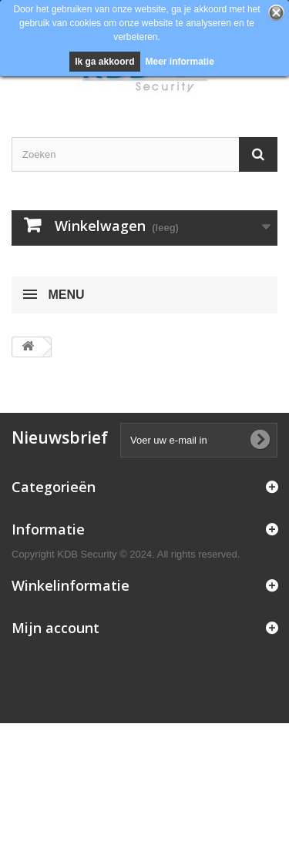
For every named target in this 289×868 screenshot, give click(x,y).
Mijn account (55, 628)
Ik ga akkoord (104, 62)
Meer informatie (180, 62)
